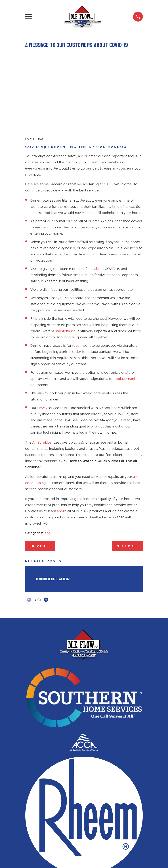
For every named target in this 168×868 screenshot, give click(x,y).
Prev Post (40, 490)
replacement (125, 322)
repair (77, 289)
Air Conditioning (84, 850)
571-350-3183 (84, 831)
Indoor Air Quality (84, 866)
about (99, 212)
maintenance (65, 275)
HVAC (42, 352)
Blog (47, 477)
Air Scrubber (42, 386)
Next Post (128, 490)
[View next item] (46, 543)
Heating (84, 858)
